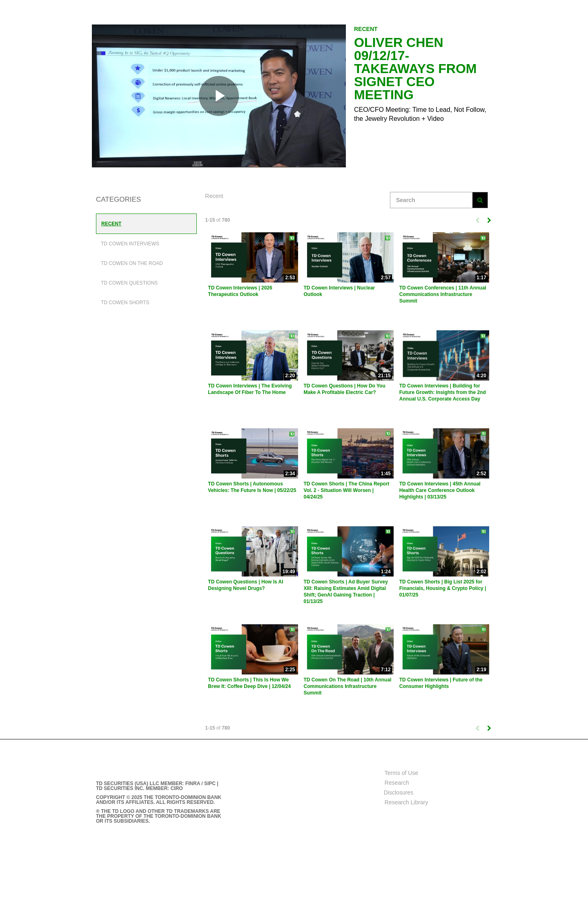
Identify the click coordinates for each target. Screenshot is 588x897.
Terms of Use (401, 773)
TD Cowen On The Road (132, 263)
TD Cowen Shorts (125, 303)
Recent (111, 224)
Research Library (406, 802)
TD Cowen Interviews (130, 244)
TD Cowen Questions (129, 283)
